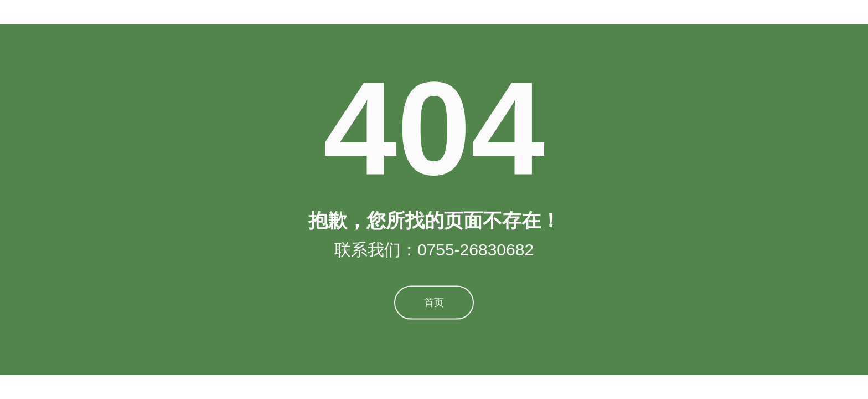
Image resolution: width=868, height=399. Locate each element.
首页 (434, 298)
